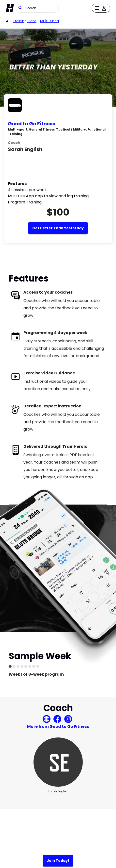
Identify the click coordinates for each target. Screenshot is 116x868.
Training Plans (25, 21)
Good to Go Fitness (32, 124)
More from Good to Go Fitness (58, 726)
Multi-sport (50, 21)
